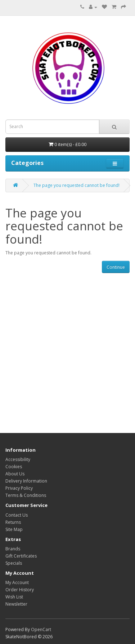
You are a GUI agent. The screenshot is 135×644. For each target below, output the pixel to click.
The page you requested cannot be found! (76, 185)
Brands (13, 549)
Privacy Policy (19, 488)
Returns (13, 522)
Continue (116, 267)
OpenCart (41, 629)
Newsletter (16, 604)
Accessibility (18, 459)
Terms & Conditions (26, 495)
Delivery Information (26, 481)
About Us (15, 474)
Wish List (14, 597)
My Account (17, 582)
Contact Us (17, 515)
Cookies (14, 467)
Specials (14, 563)
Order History (20, 590)
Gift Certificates (21, 556)
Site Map (14, 529)
